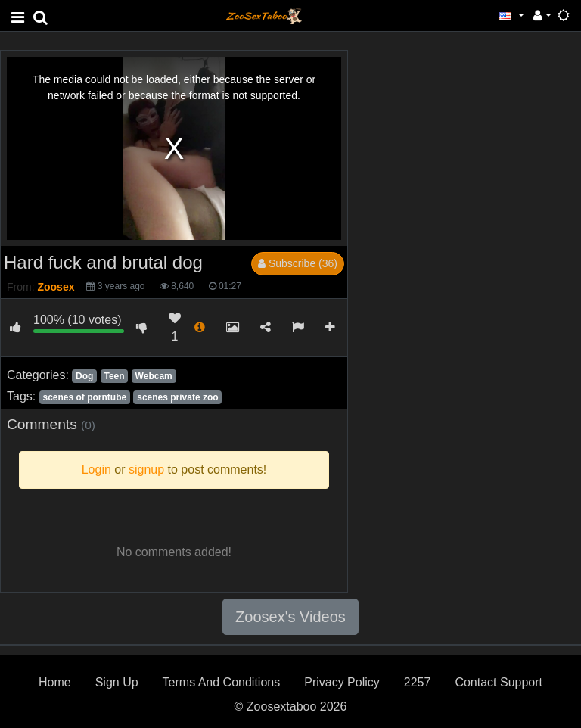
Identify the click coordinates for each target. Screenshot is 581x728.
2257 (418, 682)
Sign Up (117, 682)
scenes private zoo (177, 397)
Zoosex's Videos (290, 617)
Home (55, 682)
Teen (114, 376)
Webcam (154, 376)
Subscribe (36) (298, 263)
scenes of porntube (84, 397)
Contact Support (499, 682)
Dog (84, 376)
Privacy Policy (342, 682)
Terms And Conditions (222, 682)
